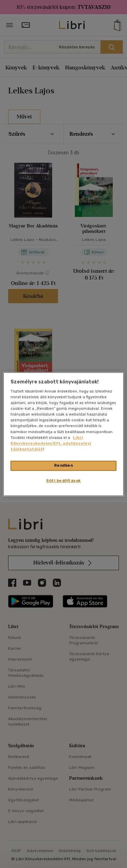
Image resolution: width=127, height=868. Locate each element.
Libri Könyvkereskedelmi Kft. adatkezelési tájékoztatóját (51, 443)
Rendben (64, 465)
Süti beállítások (63, 481)
